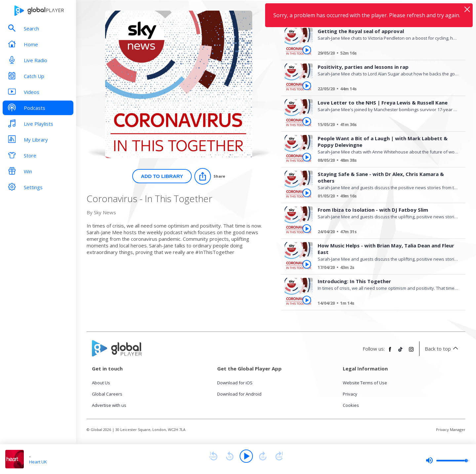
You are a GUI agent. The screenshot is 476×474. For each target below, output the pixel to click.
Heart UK (38, 462)
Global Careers (107, 394)
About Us (101, 383)
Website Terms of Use (365, 383)
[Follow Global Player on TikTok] (401, 352)
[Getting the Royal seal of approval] (386, 54)
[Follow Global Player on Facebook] (390, 352)
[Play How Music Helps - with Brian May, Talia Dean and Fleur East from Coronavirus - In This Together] (307, 264)
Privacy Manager (451, 430)
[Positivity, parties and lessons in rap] (386, 90)
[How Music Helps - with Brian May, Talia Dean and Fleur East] (386, 268)
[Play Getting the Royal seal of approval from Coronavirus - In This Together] (307, 50)
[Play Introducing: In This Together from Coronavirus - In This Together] (307, 300)
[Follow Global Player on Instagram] (411, 352)
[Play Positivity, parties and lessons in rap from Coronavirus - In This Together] (307, 86)
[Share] (210, 176)
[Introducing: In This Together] (386, 304)
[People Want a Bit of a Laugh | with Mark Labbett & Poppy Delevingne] (386, 161)
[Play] (246, 456)
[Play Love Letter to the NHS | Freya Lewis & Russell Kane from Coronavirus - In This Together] (307, 121)
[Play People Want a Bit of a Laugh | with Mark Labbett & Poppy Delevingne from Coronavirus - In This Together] (307, 157)
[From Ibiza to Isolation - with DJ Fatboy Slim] (386, 233)
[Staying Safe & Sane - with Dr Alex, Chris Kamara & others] (386, 197)
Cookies (351, 405)
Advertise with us (109, 405)
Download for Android (239, 394)
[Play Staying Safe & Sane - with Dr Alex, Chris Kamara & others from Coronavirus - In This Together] (307, 193)
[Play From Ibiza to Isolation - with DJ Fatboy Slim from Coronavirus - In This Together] (307, 229)
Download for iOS (235, 383)
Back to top (442, 349)
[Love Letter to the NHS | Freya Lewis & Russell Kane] (386, 125)
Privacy (350, 394)
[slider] (448, 460)
